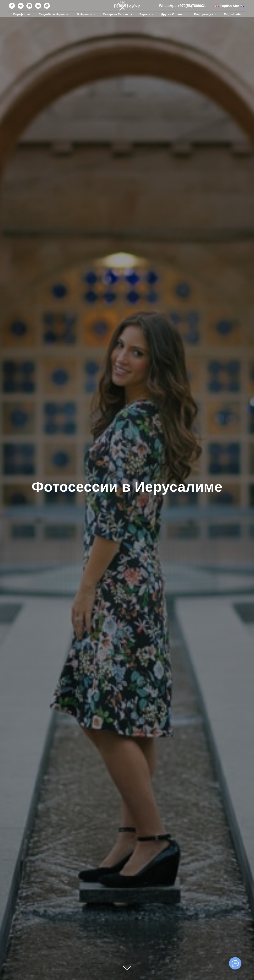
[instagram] (29, 6)
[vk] (21, 6)
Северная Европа (116, 14)
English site (232, 14)
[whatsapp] (47, 6)
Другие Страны (173, 14)
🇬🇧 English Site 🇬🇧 (229, 6)
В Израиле (85, 14)
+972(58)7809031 (192, 6)
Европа (145, 14)
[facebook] (12, 6)
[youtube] (38, 6)
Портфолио (22, 14)
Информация (204, 14)
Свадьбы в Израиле (54, 14)
